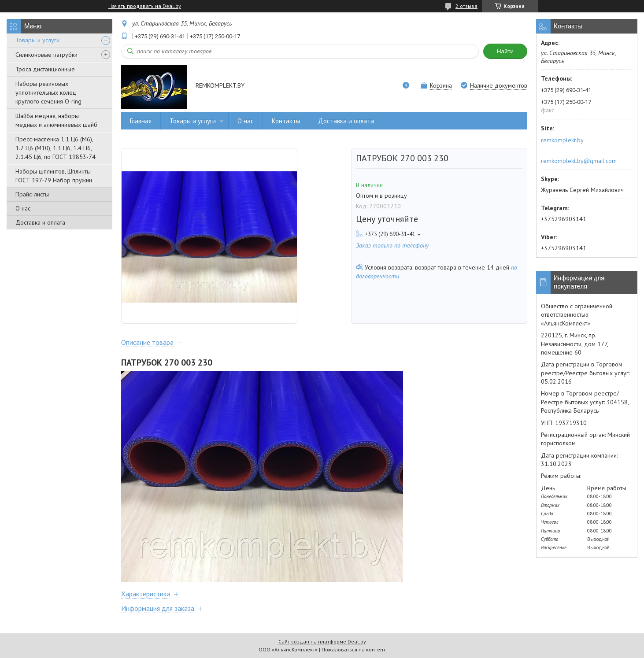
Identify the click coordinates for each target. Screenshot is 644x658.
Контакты (286, 121)
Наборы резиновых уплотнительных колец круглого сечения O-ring (48, 92)
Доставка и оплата (40, 222)
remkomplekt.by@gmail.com (579, 161)
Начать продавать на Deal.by (145, 6)
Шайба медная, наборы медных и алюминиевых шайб (56, 120)
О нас (23, 208)
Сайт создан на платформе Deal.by (322, 641)
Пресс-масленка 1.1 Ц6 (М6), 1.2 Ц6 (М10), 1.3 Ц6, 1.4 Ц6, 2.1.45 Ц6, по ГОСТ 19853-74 (56, 148)
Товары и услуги (37, 40)
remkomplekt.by (562, 140)
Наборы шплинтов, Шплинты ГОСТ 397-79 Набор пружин (54, 176)
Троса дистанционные (45, 69)
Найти (505, 51)
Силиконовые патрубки (46, 55)
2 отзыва (466, 6)
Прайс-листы (32, 194)
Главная (141, 121)
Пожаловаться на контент (353, 649)
